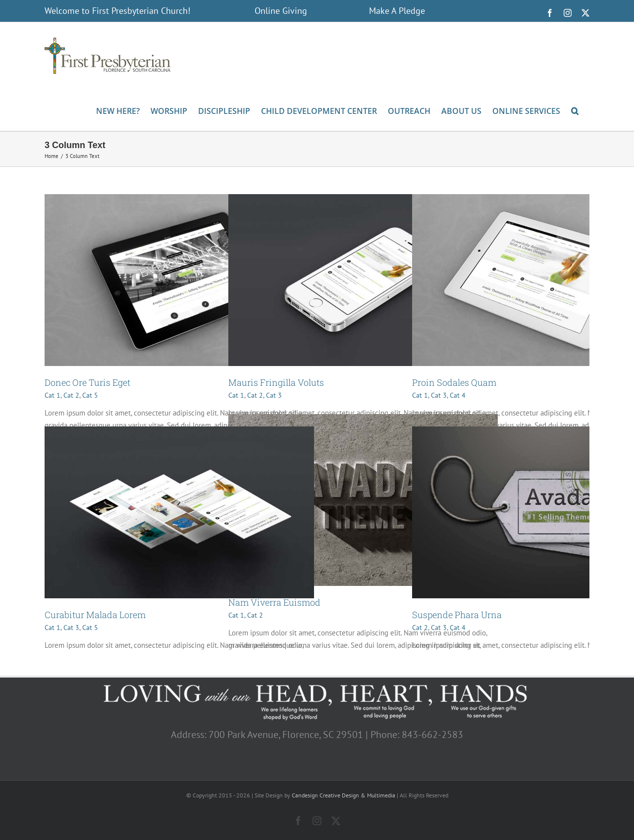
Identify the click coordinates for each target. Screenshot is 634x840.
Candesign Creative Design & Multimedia (343, 795)
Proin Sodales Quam (454, 382)
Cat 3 (274, 395)
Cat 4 (458, 395)
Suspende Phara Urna (457, 615)
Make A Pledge (397, 11)
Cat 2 (71, 395)
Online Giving (281, 11)
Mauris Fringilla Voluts (276, 382)
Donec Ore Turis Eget (87, 382)
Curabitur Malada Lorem (95, 615)
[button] (575, 110)
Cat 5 (90, 395)
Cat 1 (53, 395)
